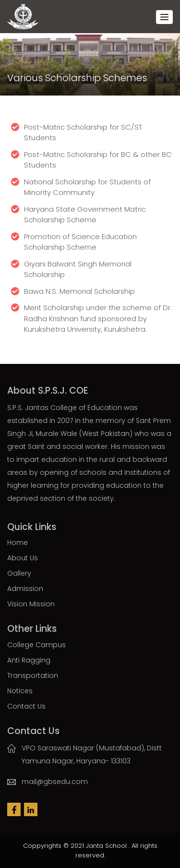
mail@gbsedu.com (55, 782)
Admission (25, 589)
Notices (20, 691)
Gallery (19, 573)
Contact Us (26, 706)
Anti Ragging (29, 660)
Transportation (33, 675)
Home (18, 542)
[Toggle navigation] (164, 17)
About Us (23, 558)
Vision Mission (31, 604)
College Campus (36, 645)
